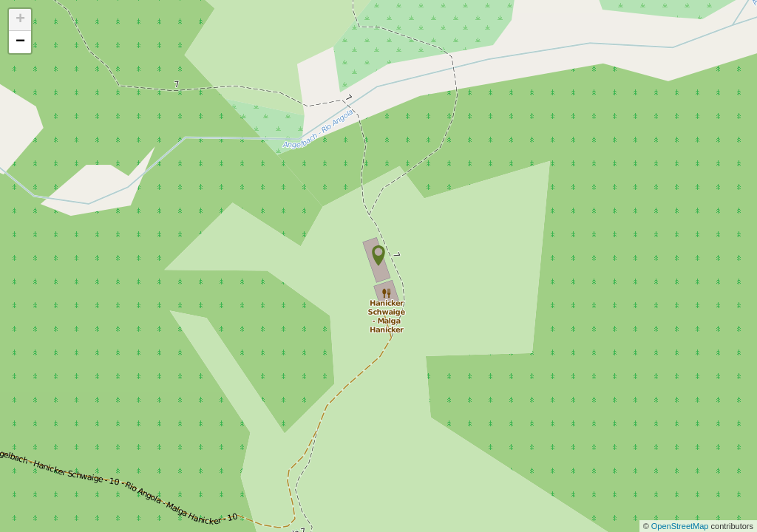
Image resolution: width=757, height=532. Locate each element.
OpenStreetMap (681, 526)
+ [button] (20, 20)
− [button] (20, 42)
